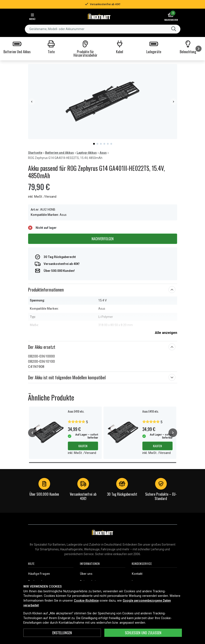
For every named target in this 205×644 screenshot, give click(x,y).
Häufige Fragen (39, 574)
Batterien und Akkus (60, 153)
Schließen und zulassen (143, 633)
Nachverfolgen (103, 239)
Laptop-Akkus (87, 153)
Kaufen (83, 446)
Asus (103, 153)
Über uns (86, 574)
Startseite (35, 153)
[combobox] (103, 29)
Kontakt (137, 574)
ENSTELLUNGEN (62, 633)
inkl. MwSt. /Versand (42, 197)
